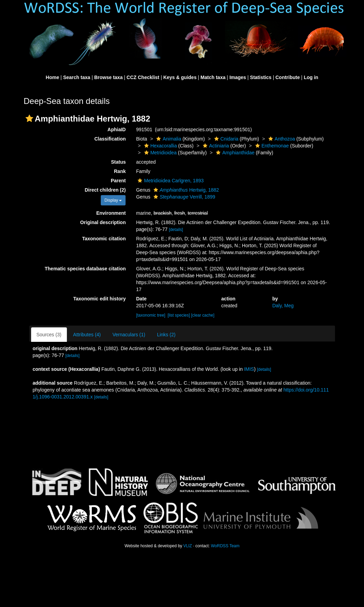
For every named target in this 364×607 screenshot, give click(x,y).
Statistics (261, 77)
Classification (110, 139)
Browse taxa (108, 77)
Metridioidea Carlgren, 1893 (170, 181)
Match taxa (213, 77)
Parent (118, 181)
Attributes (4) (87, 335)
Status (119, 162)
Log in (311, 77)
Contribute (288, 77)
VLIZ (188, 546)
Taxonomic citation (104, 239)
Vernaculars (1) (129, 335)
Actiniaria (215, 146)
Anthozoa (281, 139)
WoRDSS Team (225, 546)
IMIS (249, 369)
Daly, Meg (283, 306)
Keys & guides (180, 77)
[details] (176, 230)
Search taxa (77, 77)
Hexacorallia (160, 146)
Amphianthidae (234, 153)
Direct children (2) (105, 190)
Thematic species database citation (85, 269)
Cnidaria (225, 139)
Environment (111, 213)
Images (238, 77)
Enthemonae (271, 146)
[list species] (179, 315)
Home (53, 77)
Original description (103, 222)
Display (113, 200)
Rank (120, 171)
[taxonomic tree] (151, 315)
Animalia (168, 139)
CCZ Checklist (143, 77)
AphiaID (117, 129)
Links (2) (166, 335)
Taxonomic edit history (99, 299)
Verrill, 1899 (184, 197)
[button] (29, 118)
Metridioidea (160, 153)
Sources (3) (49, 335)
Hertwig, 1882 (185, 190)
